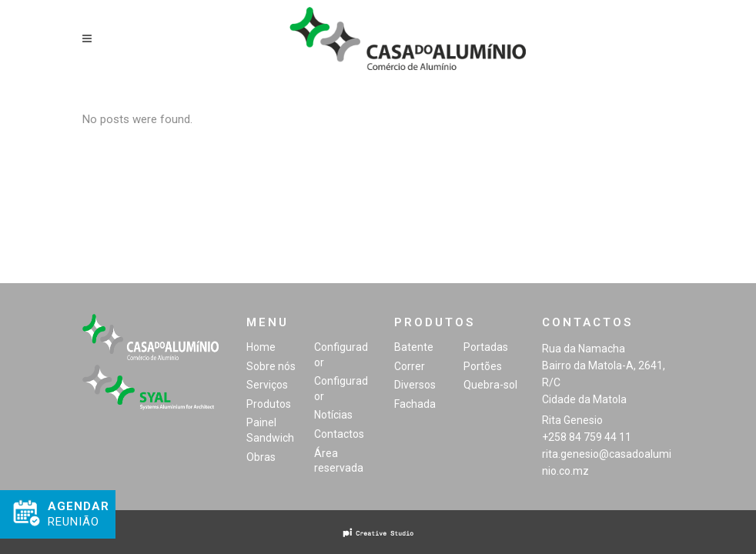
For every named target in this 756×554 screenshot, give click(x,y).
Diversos (415, 385)
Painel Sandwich (270, 430)
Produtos (269, 404)
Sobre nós (271, 366)
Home (261, 347)
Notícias (333, 415)
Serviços (267, 385)
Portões (483, 366)
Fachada (415, 404)
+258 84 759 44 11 (587, 437)
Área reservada (339, 461)
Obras (261, 457)
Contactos (339, 434)
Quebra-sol (490, 385)
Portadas (486, 347)
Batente (414, 347)
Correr (410, 366)
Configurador (341, 355)
